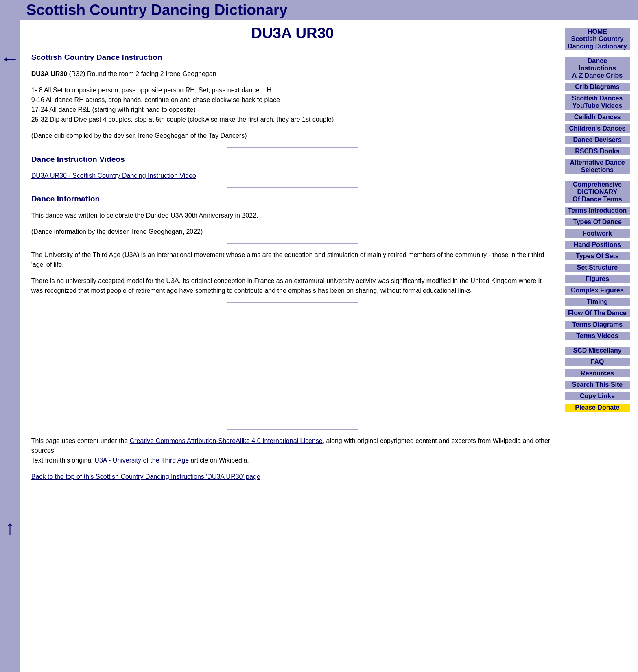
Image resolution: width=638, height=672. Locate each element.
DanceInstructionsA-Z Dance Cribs (597, 68)
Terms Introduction (598, 211)
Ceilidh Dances (598, 117)
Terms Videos (597, 336)
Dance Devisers (597, 140)
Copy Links (597, 396)
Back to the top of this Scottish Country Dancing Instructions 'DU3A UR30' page (146, 477)
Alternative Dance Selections (597, 166)
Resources (597, 373)
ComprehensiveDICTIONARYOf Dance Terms (597, 192)
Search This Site (598, 385)
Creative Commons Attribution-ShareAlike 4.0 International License (226, 441)
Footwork (597, 233)
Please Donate (597, 407)
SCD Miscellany (597, 350)
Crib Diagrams (597, 87)
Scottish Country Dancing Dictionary (157, 10)
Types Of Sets (597, 256)
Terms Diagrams (597, 324)
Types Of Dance (597, 222)
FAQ (598, 362)
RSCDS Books (597, 151)
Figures (597, 279)
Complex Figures (597, 290)
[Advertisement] (293, 366)
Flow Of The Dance (597, 313)
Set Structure (597, 267)
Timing (597, 302)
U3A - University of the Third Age (142, 460)
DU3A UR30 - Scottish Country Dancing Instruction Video (114, 176)
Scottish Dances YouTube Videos (597, 102)
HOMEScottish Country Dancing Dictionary (597, 39)
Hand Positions (597, 245)
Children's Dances (598, 128)
